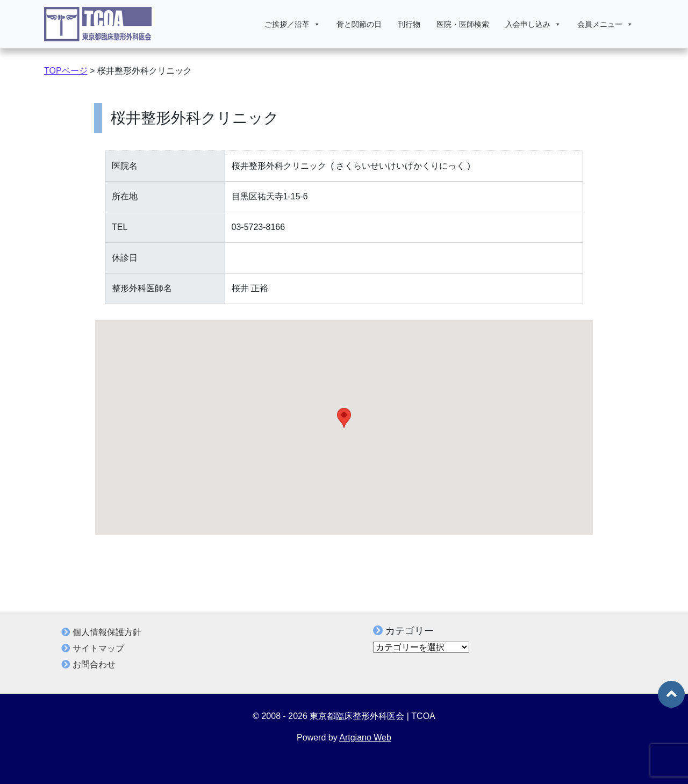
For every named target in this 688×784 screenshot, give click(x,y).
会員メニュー (605, 24)
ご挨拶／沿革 (292, 24)
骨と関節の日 (359, 24)
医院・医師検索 (463, 24)
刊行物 (409, 24)
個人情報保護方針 (107, 632)
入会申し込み (533, 24)
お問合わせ (94, 664)
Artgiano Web (365, 738)
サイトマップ (98, 648)
